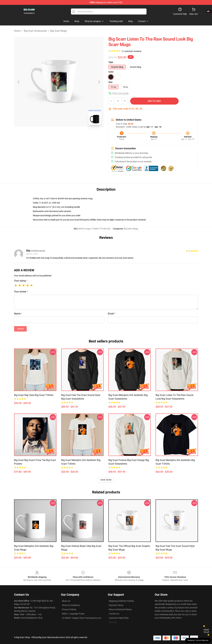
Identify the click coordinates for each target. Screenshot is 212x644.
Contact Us (114, 614)
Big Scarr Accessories (35, 31)
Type (111, 62)
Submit (20, 329)
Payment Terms (116, 605)
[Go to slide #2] (67, 134)
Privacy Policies (69, 609)
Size (110, 82)
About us (66, 601)
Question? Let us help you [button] (198, 640)
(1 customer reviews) (132, 51)
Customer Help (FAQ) (119, 618)
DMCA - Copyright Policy (73, 614)
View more (106, 480)
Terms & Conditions (71, 605)
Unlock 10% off (206, 631)
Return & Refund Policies (120, 609)
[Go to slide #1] (51, 134)
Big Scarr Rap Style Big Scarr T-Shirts (34, 395)
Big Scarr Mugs (59, 31)
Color (111, 72)
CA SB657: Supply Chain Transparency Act (82, 618)
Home (17, 31)
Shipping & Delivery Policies (121, 601)
